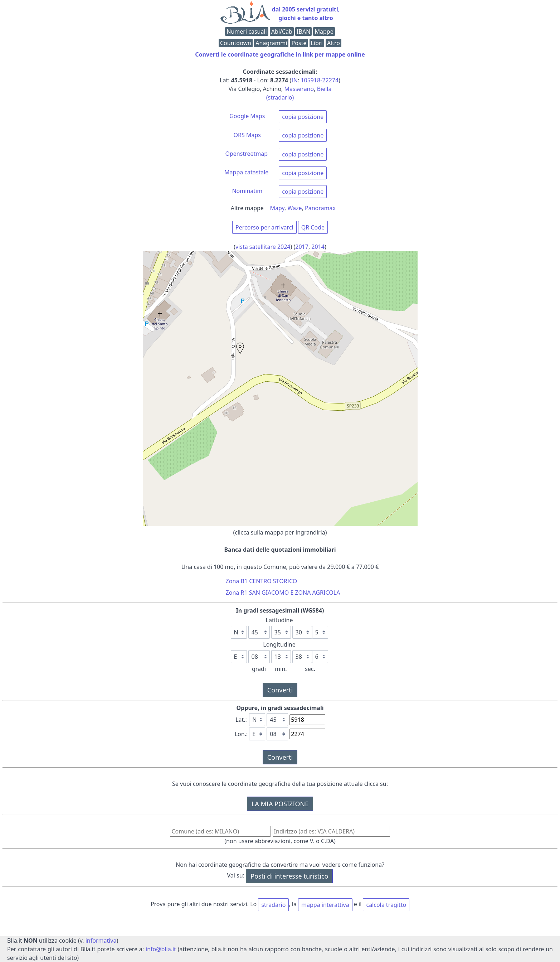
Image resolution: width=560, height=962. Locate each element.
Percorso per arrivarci (264, 227)
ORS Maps (247, 135)
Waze (295, 208)
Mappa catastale (246, 172)
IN (294, 80)
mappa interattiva (325, 905)
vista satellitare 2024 (263, 247)
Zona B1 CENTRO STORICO (262, 581)
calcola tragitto (386, 905)
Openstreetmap (246, 154)
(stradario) (280, 97)
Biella (324, 89)
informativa (101, 941)
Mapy (277, 208)
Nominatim (247, 191)
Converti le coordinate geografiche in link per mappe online (280, 54)
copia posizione (303, 117)
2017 (302, 247)
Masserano (299, 89)
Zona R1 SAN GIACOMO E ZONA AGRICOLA (283, 593)
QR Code (313, 227)
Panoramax (320, 208)
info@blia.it (161, 949)
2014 (318, 247)
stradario (273, 905)
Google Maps (247, 116)
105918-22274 (320, 80)
